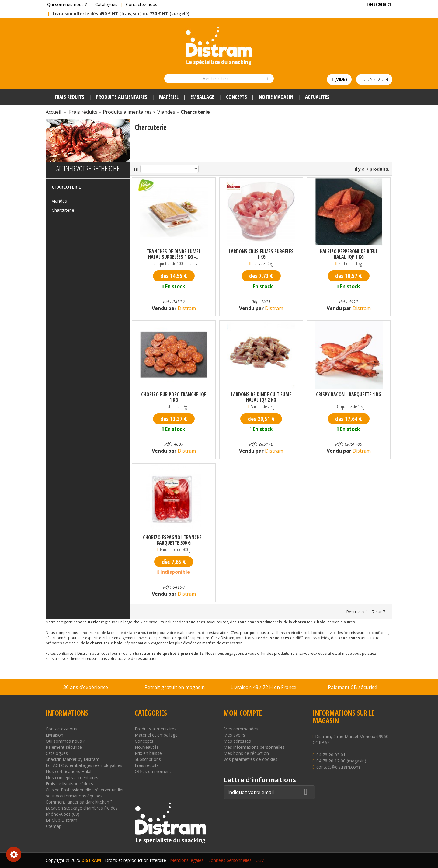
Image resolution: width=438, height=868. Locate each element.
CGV (260, 860)
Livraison (54, 735)
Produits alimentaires (156, 729)
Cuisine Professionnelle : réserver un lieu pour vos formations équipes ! (85, 793)
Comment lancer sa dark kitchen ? (79, 802)
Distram (186, 308)
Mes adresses (237, 741)
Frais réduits (147, 765)
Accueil (53, 112)
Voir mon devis (376, 17)
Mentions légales (187, 860)
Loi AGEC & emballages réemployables (84, 765)
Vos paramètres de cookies (250, 759)
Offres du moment (153, 771)
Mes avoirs (234, 735)
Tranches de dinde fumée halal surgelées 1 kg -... (174, 254)
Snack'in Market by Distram (73, 759)
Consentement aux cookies (14, 854)
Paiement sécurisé (64, 747)
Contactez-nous (142, 4)
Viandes (59, 201)
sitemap (54, 826)
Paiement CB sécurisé (353, 687)
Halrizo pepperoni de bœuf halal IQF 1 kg (349, 254)
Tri (136, 169)
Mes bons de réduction (246, 753)
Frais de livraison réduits (69, 784)
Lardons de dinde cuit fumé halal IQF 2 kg (261, 397)
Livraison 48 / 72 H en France (263, 687)
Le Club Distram (61, 820)
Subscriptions (148, 759)
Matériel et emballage (156, 735)
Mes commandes (241, 729)
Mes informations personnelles (254, 747)
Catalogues (106, 4)
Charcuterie (63, 210)
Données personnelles (229, 860)
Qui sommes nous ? (65, 741)
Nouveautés (147, 747)
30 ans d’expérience (86, 687)
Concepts (144, 741)
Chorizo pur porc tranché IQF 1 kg (174, 397)
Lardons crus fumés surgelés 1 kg (261, 254)
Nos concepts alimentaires (72, 777)
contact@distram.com (338, 767)
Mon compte (243, 713)
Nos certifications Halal (68, 771)
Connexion (374, 79)
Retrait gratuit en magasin (175, 687)
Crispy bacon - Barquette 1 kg (349, 395)
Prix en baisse (148, 753)
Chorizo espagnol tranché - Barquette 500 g (174, 540)
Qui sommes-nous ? (67, 4)
